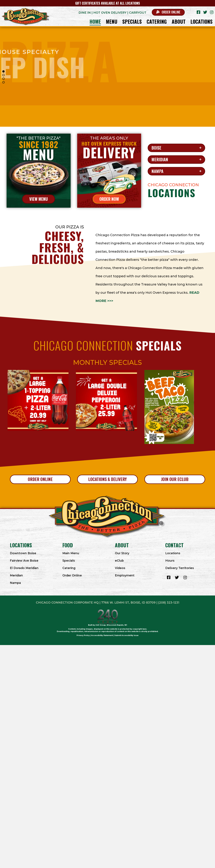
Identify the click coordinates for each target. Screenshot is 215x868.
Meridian (16, 575)
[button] (168, 12)
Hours (170, 561)
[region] (107, 77)
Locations (173, 553)
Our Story (122, 553)
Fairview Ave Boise (24, 561)
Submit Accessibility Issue (126, 635)
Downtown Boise (23, 553)
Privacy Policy (83, 635)
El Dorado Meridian (24, 568)
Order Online (72, 575)
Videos (120, 568)
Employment (125, 575)
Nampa (15, 583)
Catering (69, 568)
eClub (119, 561)
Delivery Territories (180, 568)
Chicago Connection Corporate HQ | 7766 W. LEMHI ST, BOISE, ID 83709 (96, 602)
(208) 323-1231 (169, 602)
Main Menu (71, 553)
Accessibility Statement (102, 635)
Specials (69, 561)
